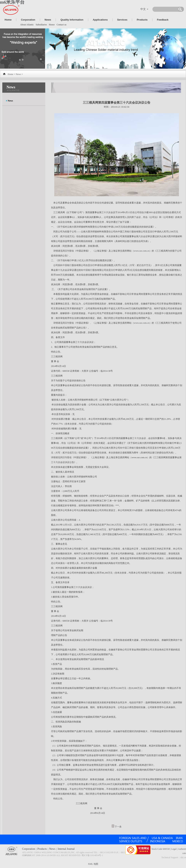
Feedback (163, 20)
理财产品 (95, 289)
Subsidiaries (41, 25)
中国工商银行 (129, 448)
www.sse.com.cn (142, 251)
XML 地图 (93, 864)
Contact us (61, 25)
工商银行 (127, 232)
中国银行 (67, 265)
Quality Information (72, 20)
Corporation (28, 20)
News (48, 20)
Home (8, 20)
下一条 (118, 827)
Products (142, 20)
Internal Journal (66, 849)
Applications (100, 20)
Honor (52, 25)
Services (122, 20)
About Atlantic (27, 25)
